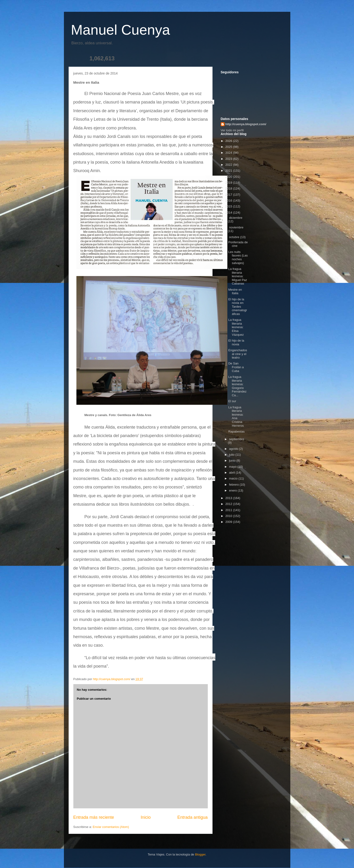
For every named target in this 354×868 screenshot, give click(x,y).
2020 (229, 177)
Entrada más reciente (94, 817)
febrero (234, 485)
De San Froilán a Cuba (236, 367)
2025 (229, 147)
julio (232, 455)
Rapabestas (236, 432)
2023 (229, 159)
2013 (229, 498)
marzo (234, 478)
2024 (229, 153)
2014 (229, 213)
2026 (229, 141)
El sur (232, 401)
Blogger (200, 854)
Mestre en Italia (235, 291)
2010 (229, 516)
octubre (235, 237)
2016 (229, 200)
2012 (229, 504)
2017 (229, 195)
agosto (234, 449)
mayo (233, 467)
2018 (229, 188)
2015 (229, 206)
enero (233, 490)
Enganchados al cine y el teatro (238, 354)
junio (233, 461)
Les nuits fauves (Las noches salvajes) (238, 257)
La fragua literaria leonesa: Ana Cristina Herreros (236, 416)
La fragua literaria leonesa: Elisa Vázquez (236, 327)
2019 (229, 183)
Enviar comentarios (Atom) (111, 827)
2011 (229, 510)
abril (232, 473)
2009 (229, 522)
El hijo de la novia (236, 342)
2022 (229, 165)
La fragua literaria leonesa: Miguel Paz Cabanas (238, 276)
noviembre (236, 227)
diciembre (236, 218)
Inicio (146, 817)
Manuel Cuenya (121, 30)
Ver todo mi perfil (232, 130)
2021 (229, 171)
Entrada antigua (192, 817)
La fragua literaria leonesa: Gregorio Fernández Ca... (237, 386)
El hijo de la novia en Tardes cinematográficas (238, 307)
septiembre (237, 439)
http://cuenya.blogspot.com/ (246, 124)
